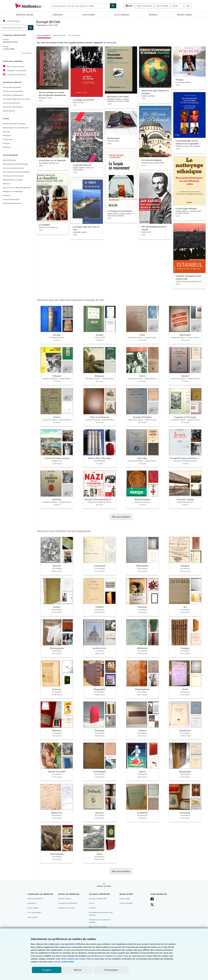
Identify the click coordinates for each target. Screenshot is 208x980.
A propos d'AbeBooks (98, 899)
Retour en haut (104, 886)
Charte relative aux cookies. (74, 959)
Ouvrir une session (145, 6)
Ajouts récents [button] (60, 35)
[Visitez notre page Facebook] (152, 899)
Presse (92, 903)
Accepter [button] (47, 970)
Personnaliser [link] (111, 970)
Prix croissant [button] (74, 35)
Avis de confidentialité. (64, 962)
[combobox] (80, 6)
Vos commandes (34, 912)
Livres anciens (89, 15)
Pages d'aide (125, 899)
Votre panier (32, 917)
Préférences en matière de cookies (100, 921)
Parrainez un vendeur (67, 908)
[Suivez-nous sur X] (152, 905)
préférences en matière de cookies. (107, 956)
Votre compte (162, 6)
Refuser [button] (78, 970)
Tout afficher (26, 53)
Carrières (93, 908)
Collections (58, 15)
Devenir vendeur (185, 15)
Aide (188, 6)
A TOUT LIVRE (52, 25)
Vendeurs (153, 15)
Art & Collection (122, 15)
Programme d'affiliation (68, 903)
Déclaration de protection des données (101, 914)
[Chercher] (113, 6)
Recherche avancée (25, 15)
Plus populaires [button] (44, 35)
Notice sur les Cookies (98, 927)
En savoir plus (110, 42)
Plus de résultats (121, 517)
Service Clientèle (126, 903)
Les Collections (11, 21)
